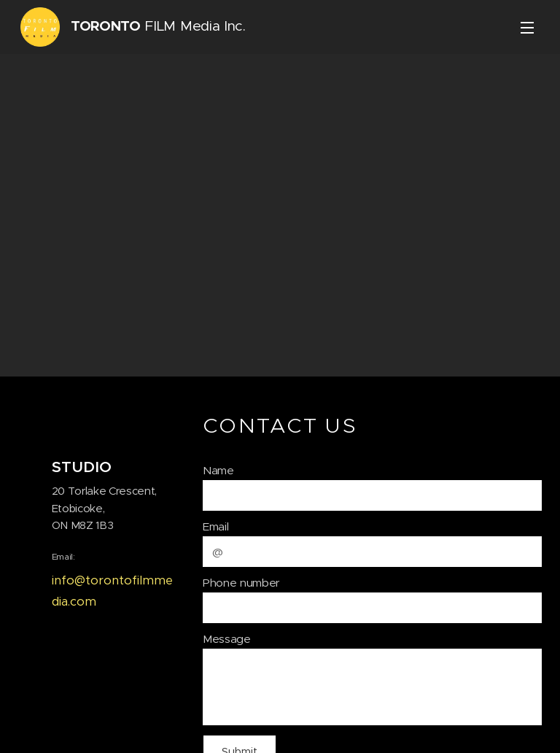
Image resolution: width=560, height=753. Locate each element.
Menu (527, 28)
